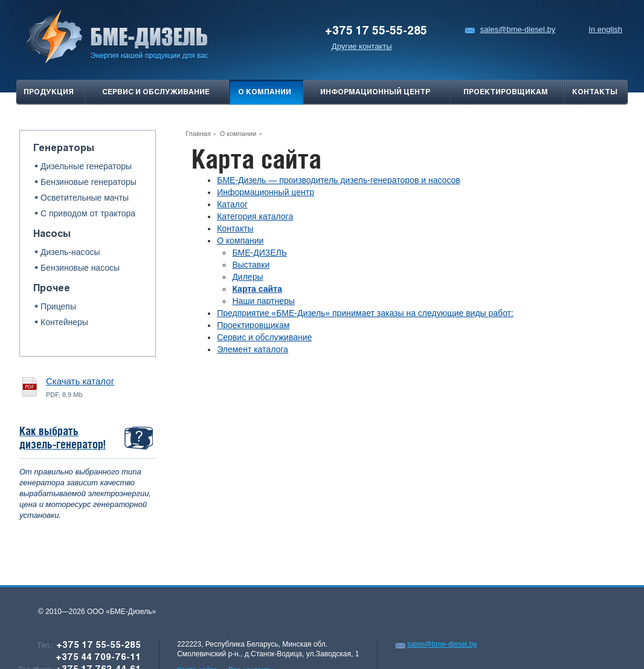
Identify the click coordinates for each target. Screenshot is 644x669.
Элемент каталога (253, 349)
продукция (49, 92)
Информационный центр (375, 92)
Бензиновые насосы (80, 268)
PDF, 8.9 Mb (80, 387)
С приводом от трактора (88, 213)
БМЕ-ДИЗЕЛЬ (259, 253)
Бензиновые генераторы (89, 182)
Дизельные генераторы (86, 166)
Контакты (595, 92)
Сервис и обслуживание (156, 92)
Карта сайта (257, 289)
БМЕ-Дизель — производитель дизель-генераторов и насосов (339, 180)
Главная (198, 134)
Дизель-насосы (70, 252)
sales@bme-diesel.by (510, 29)
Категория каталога (255, 216)
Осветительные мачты (85, 198)
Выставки (251, 265)
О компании (265, 92)
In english (605, 29)
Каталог (232, 204)
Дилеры (247, 277)
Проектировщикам (253, 325)
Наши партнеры (263, 301)
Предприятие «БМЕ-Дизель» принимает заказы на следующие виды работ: (365, 313)
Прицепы (58, 306)
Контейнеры (64, 322)
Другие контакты (362, 46)
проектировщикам (506, 92)
